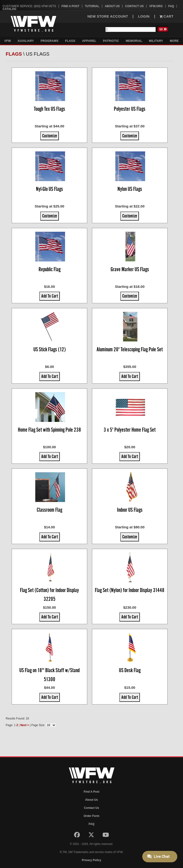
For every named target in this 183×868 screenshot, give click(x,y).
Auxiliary (26, 41)
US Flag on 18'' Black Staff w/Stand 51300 (49, 675)
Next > (25, 725)
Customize (50, 136)
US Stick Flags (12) (50, 349)
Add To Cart (50, 296)
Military (156, 41)
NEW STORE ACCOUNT (108, 17)
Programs (50, 41)
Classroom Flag (49, 510)
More (174, 41)
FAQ (171, 6)
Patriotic (111, 41)
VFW (8, 41)
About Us (112, 6)
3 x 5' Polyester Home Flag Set (130, 430)
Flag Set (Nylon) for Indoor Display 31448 (130, 590)
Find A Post (70, 6)
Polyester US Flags (130, 109)
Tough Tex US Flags (49, 109)
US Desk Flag (130, 670)
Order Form (91, 816)
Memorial (134, 41)
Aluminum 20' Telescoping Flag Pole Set (130, 349)
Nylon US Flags (130, 189)
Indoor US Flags (130, 510)
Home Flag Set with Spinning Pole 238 (49, 430)
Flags (70, 41)
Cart (167, 17)
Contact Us (134, 6)
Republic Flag (50, 269)
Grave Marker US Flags (130, 269)
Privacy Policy (91, 860)
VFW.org (156, 6)
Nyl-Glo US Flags (49, 189)
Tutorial (92, 6)
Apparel (89, 41)
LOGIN (144, 17)
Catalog (10, 9)
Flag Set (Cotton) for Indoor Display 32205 (49, 595)
